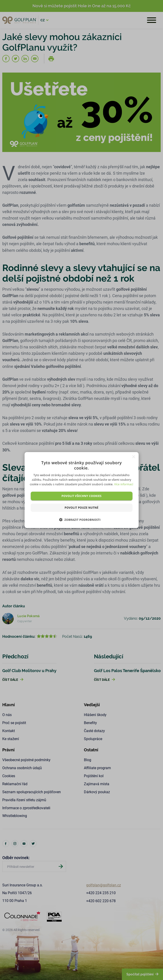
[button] (81, 520)
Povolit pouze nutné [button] (81, 508)
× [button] (133, 457)
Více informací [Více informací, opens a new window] (124, 484)
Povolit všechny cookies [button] (81, 496)
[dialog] (81, 490)
